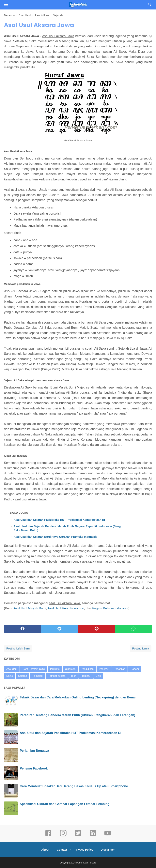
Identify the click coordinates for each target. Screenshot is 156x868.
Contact (62, 850)
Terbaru (86, 676)
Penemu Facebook (34, 768)
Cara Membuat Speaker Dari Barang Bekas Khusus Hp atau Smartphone (74, 786)
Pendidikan (87, 669)
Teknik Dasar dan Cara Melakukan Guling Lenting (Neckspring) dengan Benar (78, 697)
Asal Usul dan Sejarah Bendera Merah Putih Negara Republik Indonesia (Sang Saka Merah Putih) (67, 528)
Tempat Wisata (57, 676)
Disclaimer (108, 850)
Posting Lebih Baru (18, 648)
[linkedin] (93, 836)
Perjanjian (119, 669)
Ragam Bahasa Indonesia (110, 608)
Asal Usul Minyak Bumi (30, 608)
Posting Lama (141, 648)
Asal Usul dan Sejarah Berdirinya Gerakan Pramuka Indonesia (55, 537)
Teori (73, 676)
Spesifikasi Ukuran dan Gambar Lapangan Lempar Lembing (65, 804)
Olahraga (70, 669)
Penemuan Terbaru (86, 863)
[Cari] (150, 6)
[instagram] (63, 836)
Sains (10, 676)
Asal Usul (12, 669)
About (45, 850)
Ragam (135, 669)
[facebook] (23, 629)
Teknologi (38, 676)
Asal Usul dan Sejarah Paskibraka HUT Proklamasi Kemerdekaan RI (59, 520)
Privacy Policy (84, 850)
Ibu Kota (55, 669)
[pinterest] (97, 629)
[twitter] (60, 629)
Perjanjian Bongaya (34, 751)
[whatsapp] (134, 629)
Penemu (104, 669)
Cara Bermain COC (34, 669)
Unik (98, 676)
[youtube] (108, 836)
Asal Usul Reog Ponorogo (66, 608)
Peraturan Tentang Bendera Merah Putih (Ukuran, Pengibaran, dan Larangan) (78, 715)
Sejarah (23, 676)
